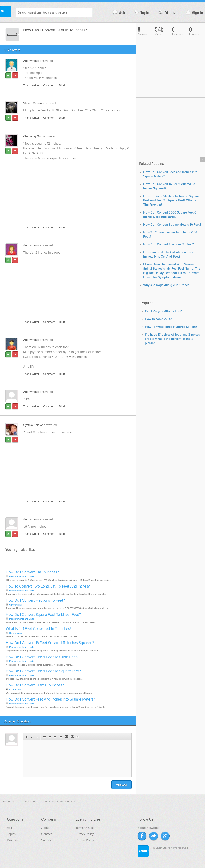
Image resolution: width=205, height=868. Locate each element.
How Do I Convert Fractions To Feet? (35, 601)
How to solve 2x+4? (159, 319)
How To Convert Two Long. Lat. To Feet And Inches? (48, 586)
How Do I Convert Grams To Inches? (35, 685)
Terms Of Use (85, 828)
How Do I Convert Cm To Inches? (32, 572)
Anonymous (31, 61)
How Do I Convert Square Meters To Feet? (172, 225)
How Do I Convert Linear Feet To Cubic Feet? (42, 657)
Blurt (62, 85)
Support (47, 840)
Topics (142, 13)
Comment (49, 85)
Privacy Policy (85, 834)
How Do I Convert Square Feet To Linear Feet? (43, 615)
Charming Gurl (33, 136)
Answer (122, 785)
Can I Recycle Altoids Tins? (163, 311)
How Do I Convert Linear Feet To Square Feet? (43, 671)
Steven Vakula (32, 103)
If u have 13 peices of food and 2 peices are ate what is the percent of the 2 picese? (172, 339)
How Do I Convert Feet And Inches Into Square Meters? (50, 699)
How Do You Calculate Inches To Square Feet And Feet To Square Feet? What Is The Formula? (171, 201)
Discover (168, 13)
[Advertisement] (65, 191)
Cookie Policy (85, 840)
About (45, 828)
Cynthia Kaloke (33, 425)
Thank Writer (31, 85)
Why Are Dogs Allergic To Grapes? (167, 285)
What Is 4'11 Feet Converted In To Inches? (39, 629)
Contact (46, 834)
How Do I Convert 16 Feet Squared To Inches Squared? (50, 643)
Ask (119, 13)
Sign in (194, 13)
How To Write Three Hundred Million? (171, 327)
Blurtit (6, 12)
